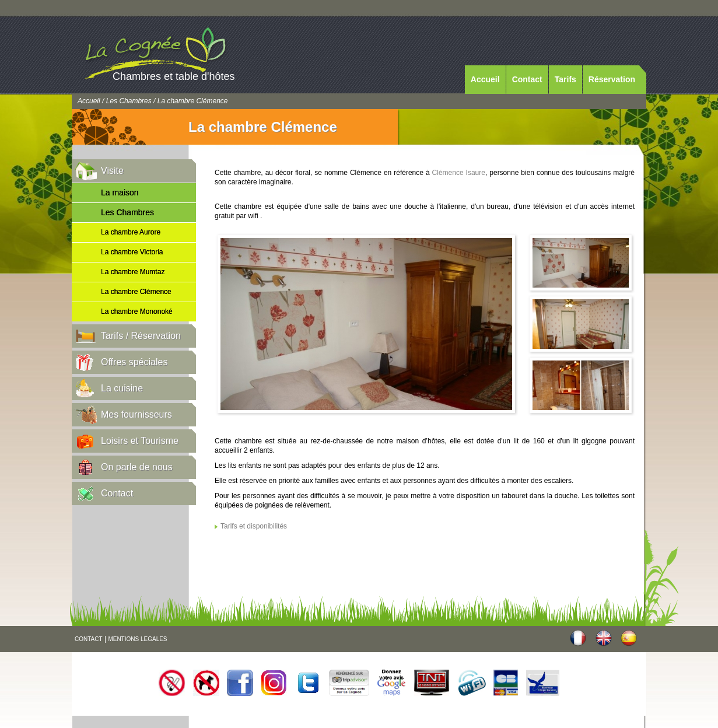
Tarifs (565, 79)
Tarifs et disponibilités (254, 526)
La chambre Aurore (131, 232)
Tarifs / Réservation (141, 336)
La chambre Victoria (132, 252)
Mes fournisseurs (136, 414)
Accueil (485, 79)
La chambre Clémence (136, 292)
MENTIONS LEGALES (137, 639)
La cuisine (122, 388)
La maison (120, 192)
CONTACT (89, 639)
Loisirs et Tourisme (140, 441)
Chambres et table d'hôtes (174, 76)
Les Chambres (129, 101)
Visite (112, 171)
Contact (527, 79)
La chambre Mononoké (137, 311)
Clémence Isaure (459, 173)
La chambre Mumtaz (133, 272)
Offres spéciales (134, 362)
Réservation (612, 79)
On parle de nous (137, 467)
